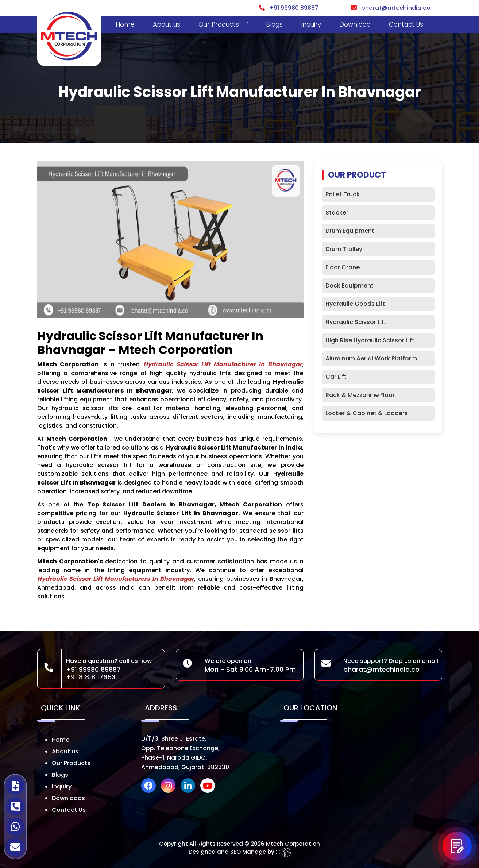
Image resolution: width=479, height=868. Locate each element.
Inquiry (311, 24)
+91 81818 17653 (91, 677)
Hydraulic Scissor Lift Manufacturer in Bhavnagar (223, 364)
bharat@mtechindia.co (391, 8)
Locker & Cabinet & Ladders (367, 413)
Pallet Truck (343, 194)
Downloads (68, 798)
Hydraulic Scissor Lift (356, 322)
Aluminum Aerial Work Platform (371, 358)
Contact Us (406, 24)
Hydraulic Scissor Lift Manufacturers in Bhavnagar (116, 579)
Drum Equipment (350, 231)
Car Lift (336, 377)
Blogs (274, 24)
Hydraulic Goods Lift (355, 304)
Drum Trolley (344, 249)
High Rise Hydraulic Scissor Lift (370, 340)
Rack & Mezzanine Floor (360, 395)
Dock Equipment (349, 286)
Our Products (223, 24)
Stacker (337, 213)
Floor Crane (343, 267)
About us (167, 24)
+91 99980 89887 (289, 8)
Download (355, 24)
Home (125, 24)
